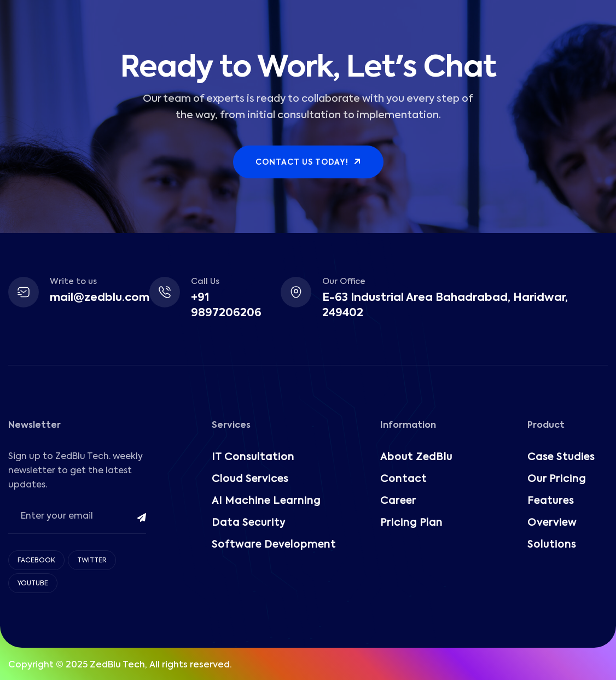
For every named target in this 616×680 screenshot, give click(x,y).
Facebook (36, 561)
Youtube (33, 584)
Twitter (92, 561)
